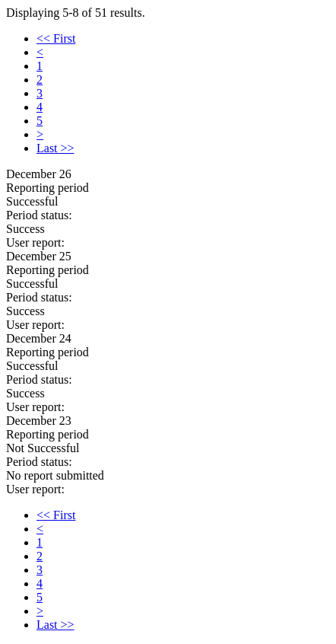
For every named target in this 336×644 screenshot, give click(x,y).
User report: (35, 242)
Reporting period (48, 188)
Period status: (39, 215)
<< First (56, 38)
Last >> (55, 148)
